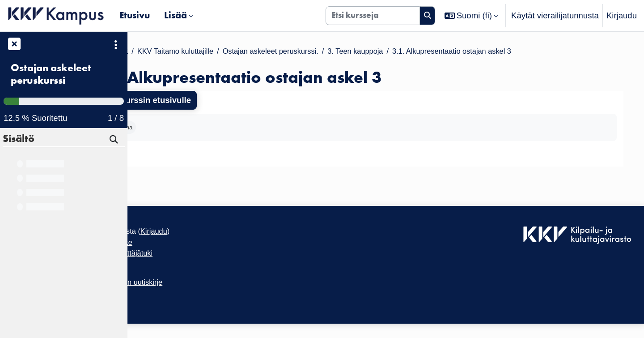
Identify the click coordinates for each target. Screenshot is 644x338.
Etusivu (152, 52)
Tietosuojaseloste (166, 274)
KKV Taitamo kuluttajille (253, 52)
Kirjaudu (622, 15)
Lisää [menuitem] (176, 15)
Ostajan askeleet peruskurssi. (360, 52)
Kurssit (188, 52)
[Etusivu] (56, 16)
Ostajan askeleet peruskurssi (51, 74)
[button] (471, 16)
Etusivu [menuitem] (135, 15)
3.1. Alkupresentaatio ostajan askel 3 (564, 52)
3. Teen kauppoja (455, 52)
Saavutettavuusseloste (176, 250)
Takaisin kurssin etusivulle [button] (200, 101)
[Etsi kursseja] (373, 16)
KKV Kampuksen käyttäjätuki (187, 262)
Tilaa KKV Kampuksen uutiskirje (193, 294)
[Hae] (114, 141)
